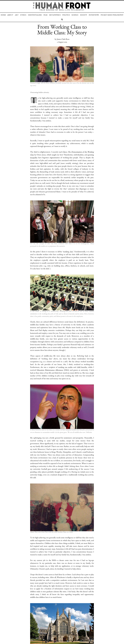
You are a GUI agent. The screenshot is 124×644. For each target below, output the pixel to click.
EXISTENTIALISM (35, 15)
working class (68, 252)
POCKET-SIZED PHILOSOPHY (112, 15)
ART (17, 15)
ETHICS (23, 15)
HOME (3, 15)
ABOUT (10, 15)
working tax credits (65, 368)
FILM (45, 15)
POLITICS (66, 15)
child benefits (82, 368)
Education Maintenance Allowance (50, 370)
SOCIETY (84, 15)
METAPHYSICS (55, 15)
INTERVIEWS (94, 15)
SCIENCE (75, 15)
